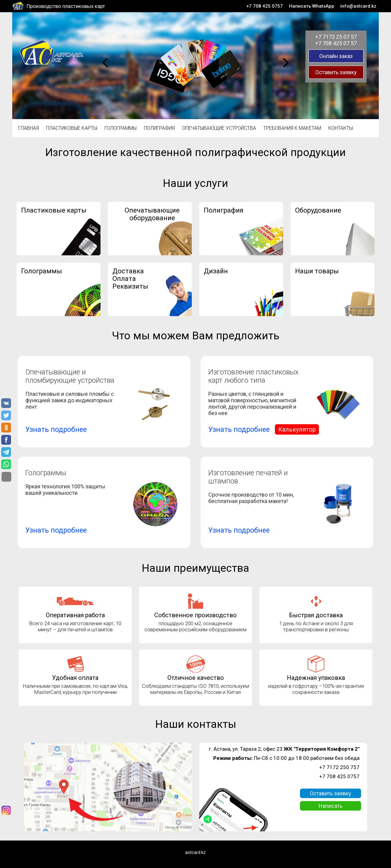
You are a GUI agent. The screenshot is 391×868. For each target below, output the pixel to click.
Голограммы (121, 128)
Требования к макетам (292, 128)
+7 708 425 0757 (265, 6)
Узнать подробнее (56, 430)
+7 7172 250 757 (339, 767)
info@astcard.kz (358, 6)
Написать (331, 806)
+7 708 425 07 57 (336, 43)
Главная (29, 128)
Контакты (341, 128)
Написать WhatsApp (312, 6)
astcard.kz (195, 852)
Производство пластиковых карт (66, 6)
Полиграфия (159, 128)
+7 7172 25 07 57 (336, 37)
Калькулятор (297, 429)
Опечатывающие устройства (219, 128)
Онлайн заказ (336, 56)
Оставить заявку (336, 72)
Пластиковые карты (72, 128)
